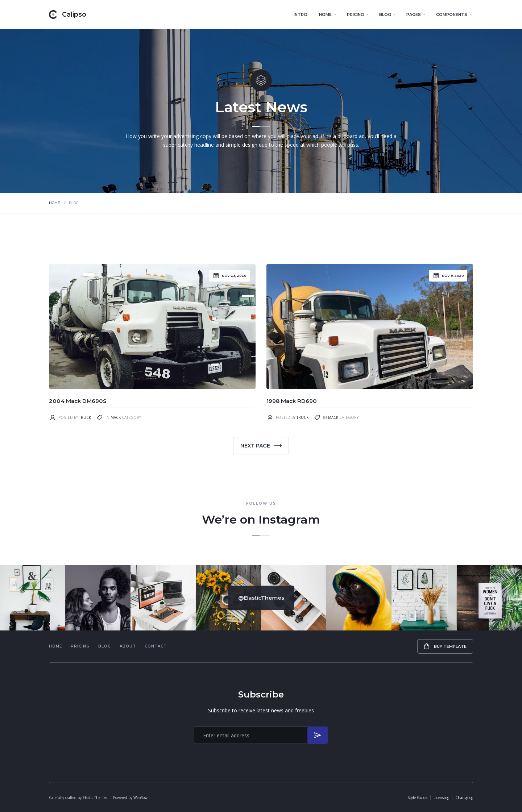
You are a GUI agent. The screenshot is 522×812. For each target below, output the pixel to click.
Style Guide (417, 798)
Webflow (140, 798)
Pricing (80, 646)
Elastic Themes (95, 798)
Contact (156, 646)
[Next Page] (261, 446)
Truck (85, 417)
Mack (116, 417)
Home (55, 203)
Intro (301, 14)
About (128, 646)
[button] (327, 14)
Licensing (441, 798)
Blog (105, 646)
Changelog (464, 798)
